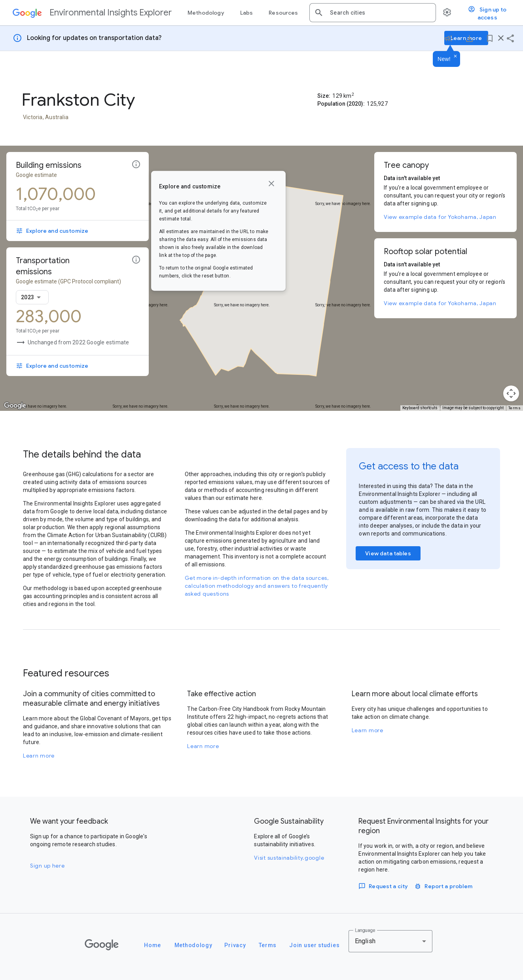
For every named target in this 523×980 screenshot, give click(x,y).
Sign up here (47, 866)
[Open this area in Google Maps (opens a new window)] (15, 406)
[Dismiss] (455, 57)
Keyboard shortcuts (420, 408)
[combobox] (380, 13)
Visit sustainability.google (289, 858)
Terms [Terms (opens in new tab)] (515, 408)
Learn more (39, 756)
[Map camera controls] (511, 393)
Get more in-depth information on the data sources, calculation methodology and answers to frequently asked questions (257, 586)
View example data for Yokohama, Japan (440, 217)
